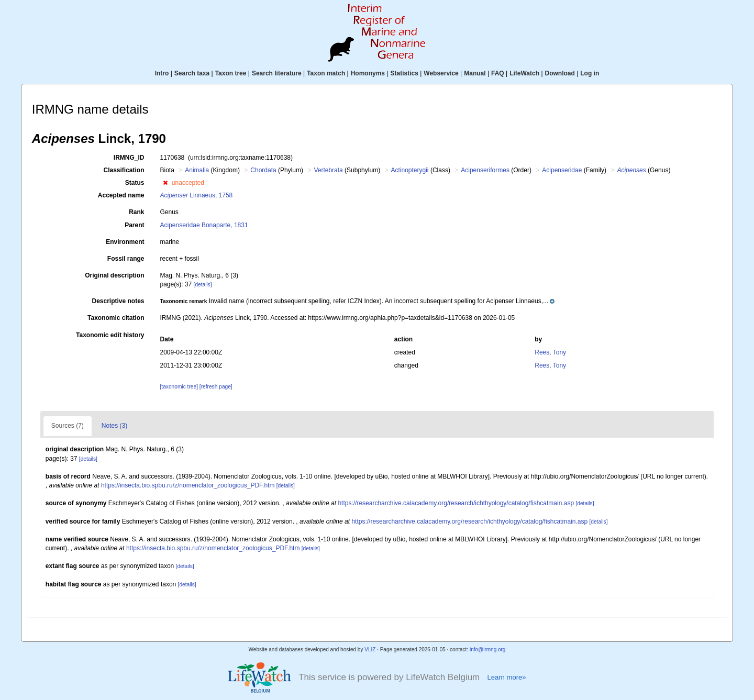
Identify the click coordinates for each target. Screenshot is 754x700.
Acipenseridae (562, 170)
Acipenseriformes (485, 170)
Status (135, 183)
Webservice (441, 73)
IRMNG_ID (129, 158)
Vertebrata (328, 170)
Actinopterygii (410, 170)
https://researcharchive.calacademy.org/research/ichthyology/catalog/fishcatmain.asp (456, 503)
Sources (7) (68, 426)
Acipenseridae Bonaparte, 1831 (204, 225)
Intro (162, 73)
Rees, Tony (550, 352)
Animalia (197, 170)
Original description (114, 275)
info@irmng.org (488, 649)
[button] (165, 183)
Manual (475, 73)
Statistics (404, 73)
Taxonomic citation (116, 318)
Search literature (277, 73)
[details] (203, 285)
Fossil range (126, 259)
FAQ (498, 73)
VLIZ (370, 649)
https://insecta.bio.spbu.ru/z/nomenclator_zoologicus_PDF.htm (188, 485)
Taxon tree (231, 73)
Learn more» (506, 677)
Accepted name (121, 195)
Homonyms (368, 73)
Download (560, 73)
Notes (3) (114, 426)
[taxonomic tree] (179, 387)
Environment (125, 242)
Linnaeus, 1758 (197, 195)
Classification (124, 170)
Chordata (263, 170)
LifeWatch (524, 73)
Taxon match (326, 73)
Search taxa (192, 73)
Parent (134, 225)
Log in (590, 73)
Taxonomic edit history (110, 335)
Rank (136, 212)
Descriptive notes (118, 301)
